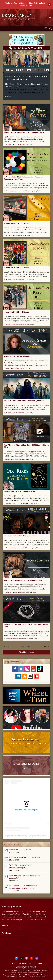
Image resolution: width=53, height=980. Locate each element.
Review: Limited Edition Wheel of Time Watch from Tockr (26, 626)
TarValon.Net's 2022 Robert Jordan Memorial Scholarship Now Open (23, 178)
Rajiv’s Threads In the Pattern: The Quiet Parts (24, 133)
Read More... (10, 96)
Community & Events (24, 191)
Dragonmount (9, 836)
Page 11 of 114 (26, 646)
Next (44, 646)
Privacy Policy (23, 963)
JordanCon (21, 235)
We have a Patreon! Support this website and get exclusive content (25, 4)
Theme (14, 963)
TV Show (19, 368)
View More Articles (26, 652)
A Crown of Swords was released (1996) (25, 857)
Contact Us (32, 963)
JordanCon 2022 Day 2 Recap (16, 268)
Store (24, 768)
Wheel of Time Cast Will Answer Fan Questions (24, 401)
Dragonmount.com (12, 639)
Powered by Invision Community (26, 968)
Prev (9, 646)
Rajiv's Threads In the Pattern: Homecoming (23, 580)
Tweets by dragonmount (12, 929)
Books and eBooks (19, 144)
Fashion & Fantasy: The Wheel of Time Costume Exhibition (26, 78)
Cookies (39, 963)
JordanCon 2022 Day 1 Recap (16, 312)
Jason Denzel (10, 368)
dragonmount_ (22, 836)
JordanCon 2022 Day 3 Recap (16, 223)
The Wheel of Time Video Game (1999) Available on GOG (26, 446)
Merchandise (20, 459)
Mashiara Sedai (10, 191)
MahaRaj (8, 144)
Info (29, 768)
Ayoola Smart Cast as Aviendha (17, 356)
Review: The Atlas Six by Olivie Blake (19, 492)
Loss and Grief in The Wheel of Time (20, 536)
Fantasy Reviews (25, 503)
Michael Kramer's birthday (20, 850)
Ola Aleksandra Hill (11, 503)
